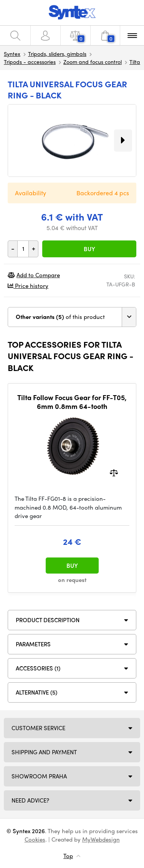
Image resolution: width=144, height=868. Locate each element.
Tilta (135, 62)
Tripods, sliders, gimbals (57, 54)
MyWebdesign (101, 839)
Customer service (38, 728)
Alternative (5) (36, 692)
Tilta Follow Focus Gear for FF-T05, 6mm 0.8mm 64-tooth (72, 402)
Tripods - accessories (30, 62)
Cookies (35, 839)
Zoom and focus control (93, 62)
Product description (48, 620)
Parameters (33, 644)
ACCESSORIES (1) (38, 668)
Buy (89, 249)
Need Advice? (30, 800)
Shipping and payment (44, 752)
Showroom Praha (39, 776)
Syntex (12, 54)
